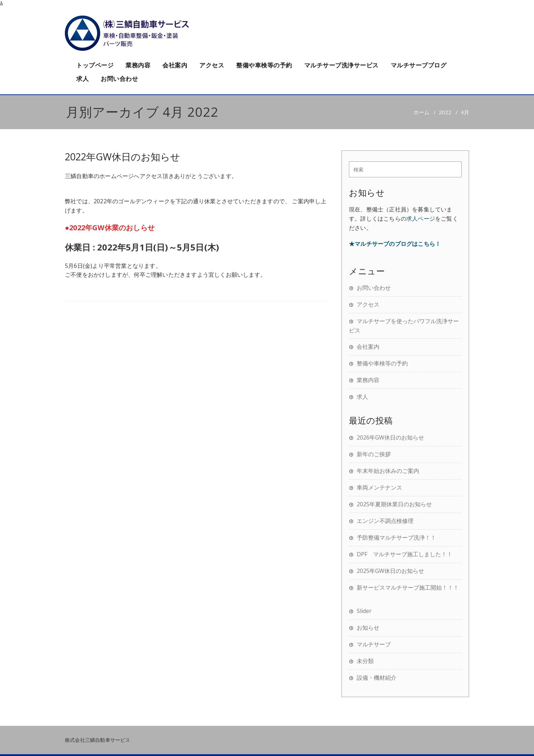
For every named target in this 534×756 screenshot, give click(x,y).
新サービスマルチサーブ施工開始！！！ (408, 587)
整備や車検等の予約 (264, 65)
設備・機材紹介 (377, 678)
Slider (364, 611)
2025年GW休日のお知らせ (390, 571)
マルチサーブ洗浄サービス (341, 65)
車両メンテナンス (379, 487)
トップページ (95, 65)
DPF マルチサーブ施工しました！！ (405, 554)
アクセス (212, 65)
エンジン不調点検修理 (385, 521)
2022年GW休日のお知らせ (123, 157)
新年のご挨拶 (374, 454)
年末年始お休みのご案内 (388, 471)
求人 (82, 79)
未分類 (365, 661)
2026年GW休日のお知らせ (390, 437)
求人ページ (421, 219)
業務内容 (138, 65)
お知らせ (368, 628)
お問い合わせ (119, 79)
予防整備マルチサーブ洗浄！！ (396, 537)
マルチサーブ (374, 644)
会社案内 (175, 65)
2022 (445, 112)
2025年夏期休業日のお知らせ (394, 504)
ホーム (421, 112)
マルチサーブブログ (419, 65)
